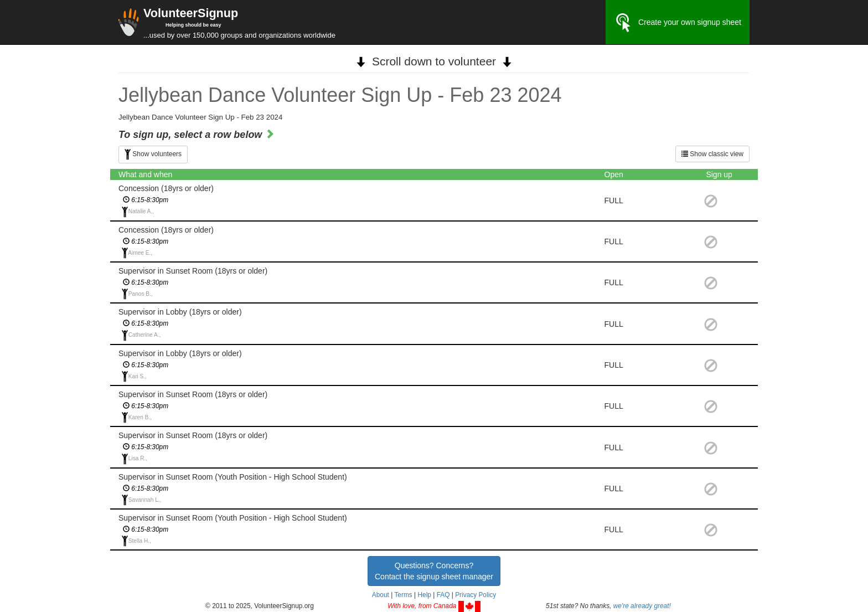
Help (424, 595)
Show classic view (712, 154)
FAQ (443, 595)
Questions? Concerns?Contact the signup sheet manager (434, 571)
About (381, 595)
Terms (403, 595)
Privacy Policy (476, 595)
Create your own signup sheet (678, 23)
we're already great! (642, 606)
